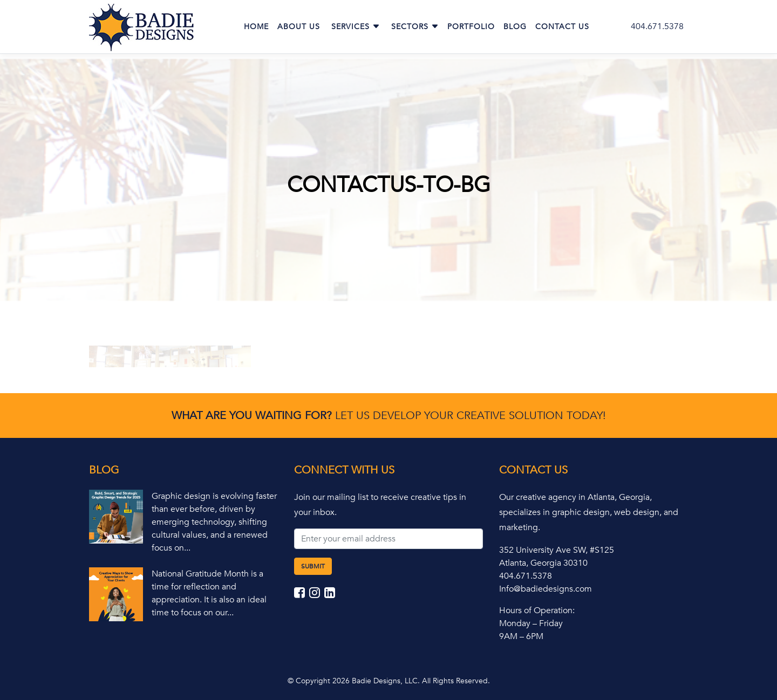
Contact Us (562, 27)
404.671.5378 (657, 26)
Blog (515, 27)
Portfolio (471, 27)
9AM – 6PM (521, 636)
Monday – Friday (531, 623)
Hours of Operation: (537, 610)
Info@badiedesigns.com (546, 589)
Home (256, 27)
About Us (299, 27)
